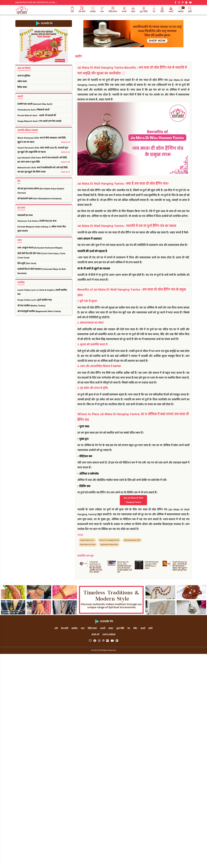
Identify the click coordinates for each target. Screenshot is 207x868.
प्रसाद (133, 10)
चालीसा (93, 10)
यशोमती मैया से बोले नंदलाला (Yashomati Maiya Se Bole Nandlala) (42, 271)
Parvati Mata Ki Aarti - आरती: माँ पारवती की (37, 116)
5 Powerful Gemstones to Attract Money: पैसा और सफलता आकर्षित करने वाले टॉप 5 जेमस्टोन (96, 567)
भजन (102, 10)
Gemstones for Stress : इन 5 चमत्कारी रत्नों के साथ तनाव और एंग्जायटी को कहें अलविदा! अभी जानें (125, 567)
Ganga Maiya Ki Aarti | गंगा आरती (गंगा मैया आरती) (39, 121)
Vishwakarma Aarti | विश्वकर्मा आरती (33, 110)
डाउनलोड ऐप (44, 23)
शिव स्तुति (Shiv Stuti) (27, 264)
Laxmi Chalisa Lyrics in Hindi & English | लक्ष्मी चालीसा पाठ (42, 292)
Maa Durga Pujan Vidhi (132, 540)
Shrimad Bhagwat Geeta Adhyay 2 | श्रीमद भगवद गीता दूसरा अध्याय (42, 229)
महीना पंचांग (22, 82)
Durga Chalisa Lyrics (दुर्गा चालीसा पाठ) (35, 300)
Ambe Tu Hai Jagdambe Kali (109, 540)
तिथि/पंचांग (113, 10)
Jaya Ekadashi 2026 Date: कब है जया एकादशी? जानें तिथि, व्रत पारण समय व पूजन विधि (44, 160)
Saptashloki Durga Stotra (109, 545)
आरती (171, 10)
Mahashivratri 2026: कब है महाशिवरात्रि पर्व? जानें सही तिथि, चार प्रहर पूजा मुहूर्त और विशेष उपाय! (44, 170)
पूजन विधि (144, 10)
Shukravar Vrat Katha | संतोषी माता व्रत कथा (37, 221)
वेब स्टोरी (82, 10)
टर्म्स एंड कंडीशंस (109, 635)
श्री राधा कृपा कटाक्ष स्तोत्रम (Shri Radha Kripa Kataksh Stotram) (41, 191)
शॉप (72, 10)
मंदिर (162, 10)
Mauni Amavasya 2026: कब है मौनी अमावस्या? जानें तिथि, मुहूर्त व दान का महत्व (44, 140)
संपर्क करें (95, 635)
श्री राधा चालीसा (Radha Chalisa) (31, 306)
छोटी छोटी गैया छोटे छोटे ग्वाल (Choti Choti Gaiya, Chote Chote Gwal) (41, 256)
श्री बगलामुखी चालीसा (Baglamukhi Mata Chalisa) (39, 311)
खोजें (190, 10)
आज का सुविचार (24, 76)
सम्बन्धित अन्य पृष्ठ (85, 556)
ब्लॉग (79, 57)
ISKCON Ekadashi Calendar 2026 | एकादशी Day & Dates (152, 565)
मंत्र (154, 10)
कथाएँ (124, 10)
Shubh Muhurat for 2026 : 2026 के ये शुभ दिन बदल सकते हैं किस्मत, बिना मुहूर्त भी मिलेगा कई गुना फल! (180, 566)
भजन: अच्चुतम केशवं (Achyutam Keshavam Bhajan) (40, 248)
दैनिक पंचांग (22, 87)
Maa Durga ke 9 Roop (88, 545)
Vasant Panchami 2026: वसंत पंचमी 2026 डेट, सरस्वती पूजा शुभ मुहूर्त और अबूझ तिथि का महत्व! (44, 150)
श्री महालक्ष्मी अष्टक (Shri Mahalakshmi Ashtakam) (39, 199)
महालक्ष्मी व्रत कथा (25, 215)
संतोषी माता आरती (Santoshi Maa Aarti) (35, 104)
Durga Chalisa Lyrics (87, 540)
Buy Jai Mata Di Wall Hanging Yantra (133, 500)
